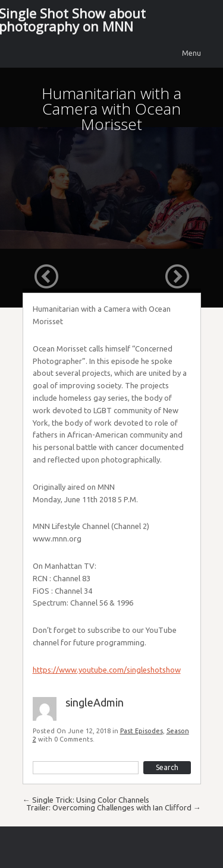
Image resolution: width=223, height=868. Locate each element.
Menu (191, 53)
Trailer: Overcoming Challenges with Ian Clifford (114, 807)
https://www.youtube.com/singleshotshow (107, 670)
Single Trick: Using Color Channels (86, 800)
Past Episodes (142, 731)
